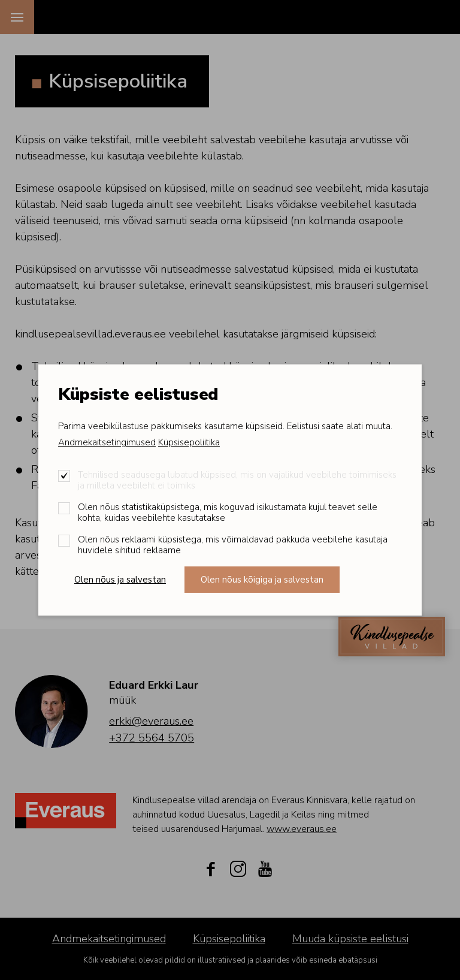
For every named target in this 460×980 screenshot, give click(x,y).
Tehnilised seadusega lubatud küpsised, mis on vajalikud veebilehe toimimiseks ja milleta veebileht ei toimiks (237, 480)
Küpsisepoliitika (189, 442)
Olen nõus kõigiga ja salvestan (262, 580)
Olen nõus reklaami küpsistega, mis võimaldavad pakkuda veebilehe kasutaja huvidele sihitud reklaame (233, 545)
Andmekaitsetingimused (107, 442)
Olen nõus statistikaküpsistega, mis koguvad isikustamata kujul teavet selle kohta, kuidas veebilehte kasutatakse (228, 512)
